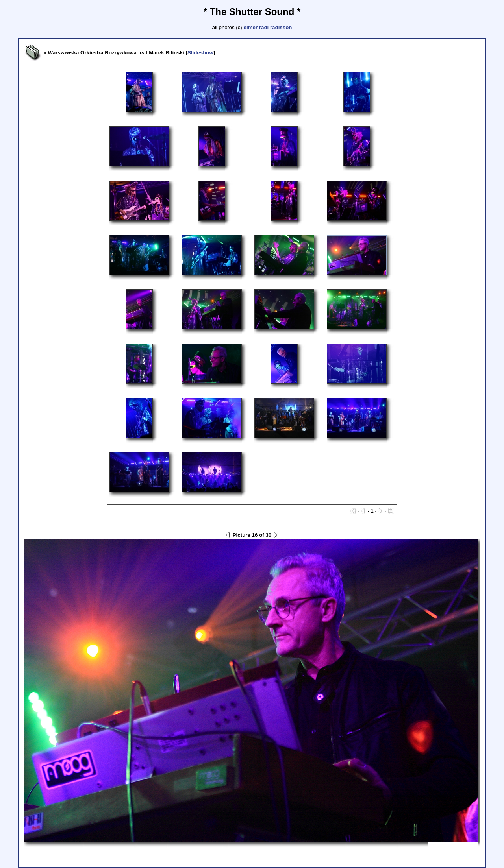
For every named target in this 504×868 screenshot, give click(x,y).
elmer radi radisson (268, 27)
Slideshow (200, 53)
